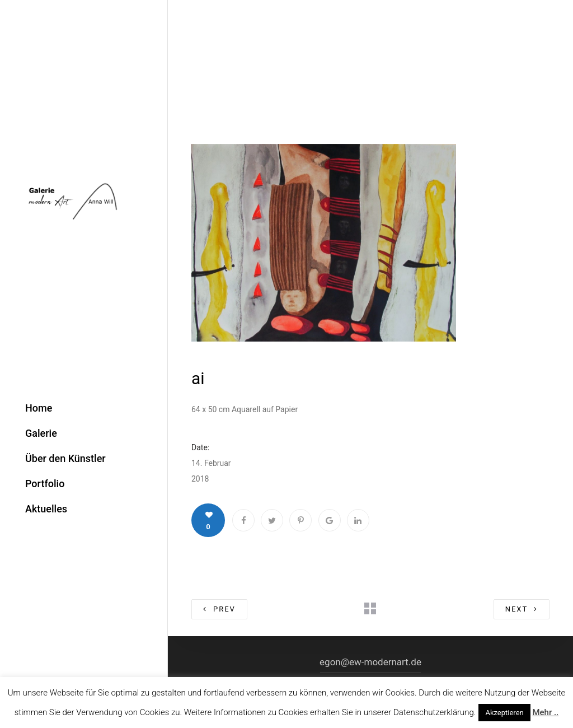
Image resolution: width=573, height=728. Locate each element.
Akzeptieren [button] (504, 713)
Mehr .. (545, 712)
